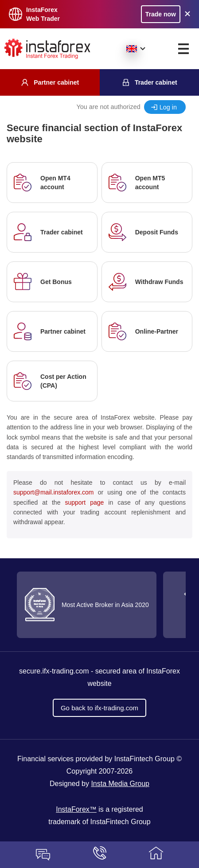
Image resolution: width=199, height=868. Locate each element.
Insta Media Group (120, 784)
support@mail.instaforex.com (54, 492)
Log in (168, 107)
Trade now (161, 14)
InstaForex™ (76, 809)
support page (84, 502)
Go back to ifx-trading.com (99, 708)
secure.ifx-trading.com (54, 671)
